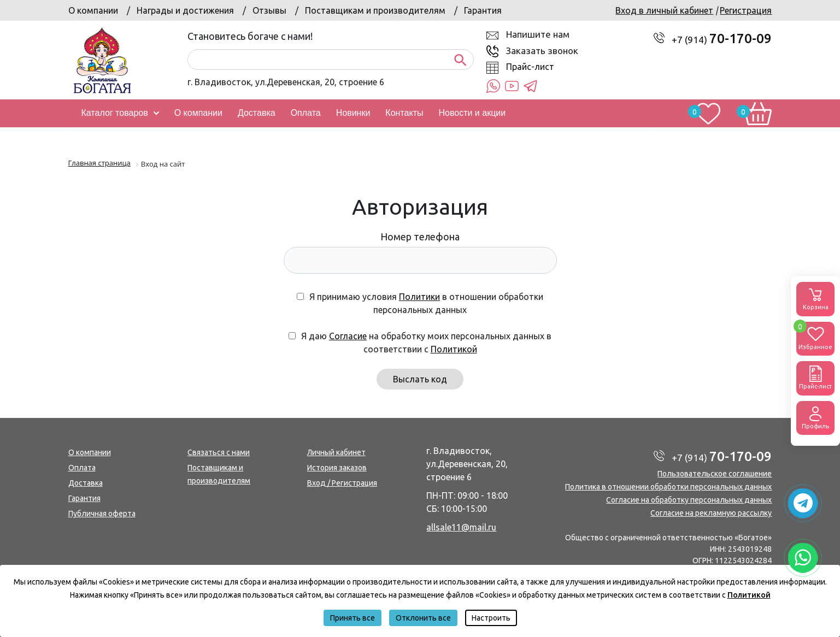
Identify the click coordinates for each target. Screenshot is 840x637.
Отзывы (269, 10)
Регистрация (746, 10)
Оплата (82, 468)
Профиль (815, 417)
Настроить (491, 618)
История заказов (337, 468)
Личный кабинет (336, 452)
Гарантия (483, 10)
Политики (419, 297)
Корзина (815, 298)
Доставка (86, 483)
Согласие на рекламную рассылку (711, 513)
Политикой (454, 349)
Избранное (815, 336)
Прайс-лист (530, 67)
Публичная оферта (102, 514)
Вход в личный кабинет (664, 10)
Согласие (348, 336)
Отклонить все (423, 618)
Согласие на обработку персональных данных (689, 500)
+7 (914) (722, 40)
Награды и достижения (185, 10)
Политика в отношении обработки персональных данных (668, 487)
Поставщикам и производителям (375, 10)
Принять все (353, 618)
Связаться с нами (219, 452)
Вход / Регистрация (342, 483)
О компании (93, 10)
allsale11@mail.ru (461, 527)
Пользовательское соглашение (715, 474)
